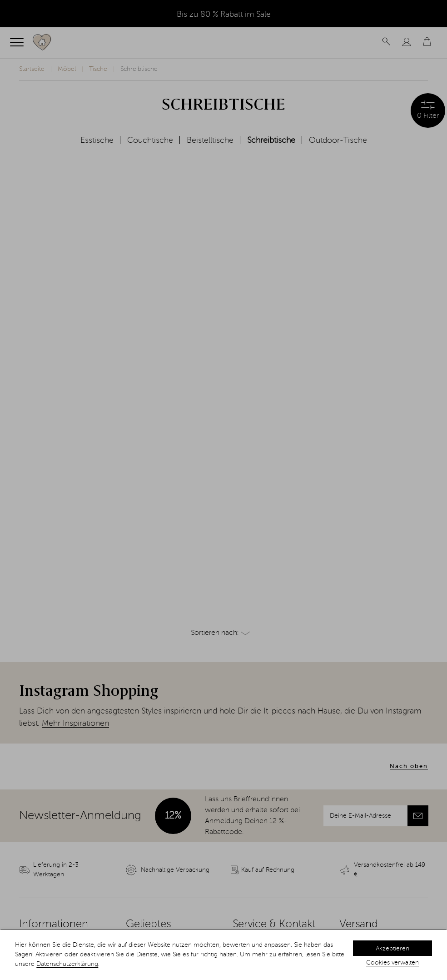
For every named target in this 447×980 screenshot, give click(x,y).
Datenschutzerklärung (67, 964)
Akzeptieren (392, 949)
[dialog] (223, 955)
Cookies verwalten (392, 963)
